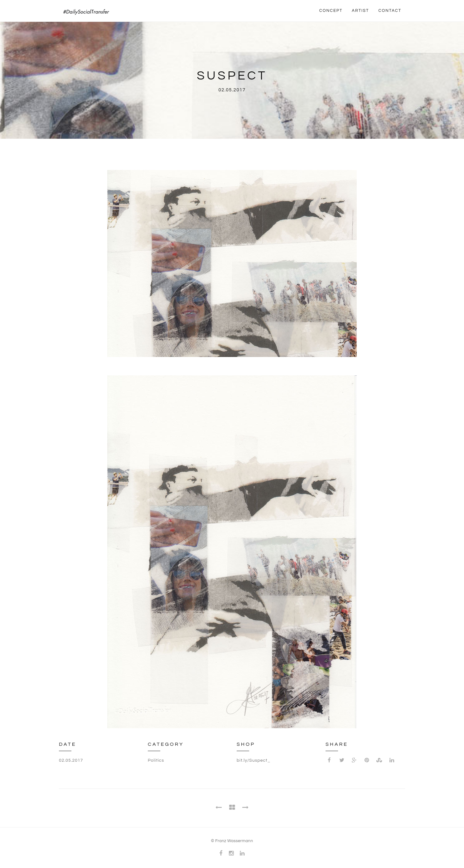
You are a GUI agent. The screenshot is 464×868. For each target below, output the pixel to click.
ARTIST (360, 11)
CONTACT (390, 11)
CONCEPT (331, 11)
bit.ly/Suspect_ (254, 760)
